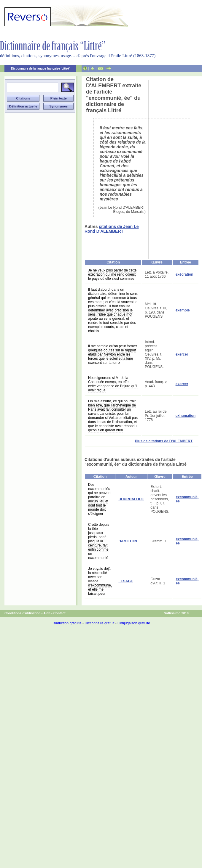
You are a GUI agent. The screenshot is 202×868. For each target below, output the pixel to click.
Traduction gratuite (67, 623)
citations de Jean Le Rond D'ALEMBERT (112, 229)
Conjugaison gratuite (134, 623)
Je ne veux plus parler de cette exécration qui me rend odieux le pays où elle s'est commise (112, 274)
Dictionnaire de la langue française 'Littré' (40, 69)
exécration (184, 274)
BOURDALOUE (131, 499)
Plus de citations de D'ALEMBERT (164, 441)
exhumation (186, 416)
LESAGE (126, 581)
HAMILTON (128, 541)
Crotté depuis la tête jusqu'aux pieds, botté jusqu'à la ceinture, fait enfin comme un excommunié (99, 541)
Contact (59, 613)
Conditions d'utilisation (23, 613)
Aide (47, 613)
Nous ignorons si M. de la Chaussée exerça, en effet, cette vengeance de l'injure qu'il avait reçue (113, 384)
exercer (182, 354)
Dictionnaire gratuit (99, 623)
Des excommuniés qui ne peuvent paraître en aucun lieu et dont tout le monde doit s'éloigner (100, 499)
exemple (183, 310)
